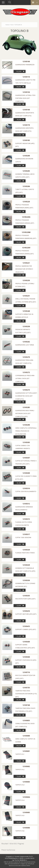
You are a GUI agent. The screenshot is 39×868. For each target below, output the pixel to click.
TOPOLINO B (18, 25)
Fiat (12, 25)
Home (7, 25)
